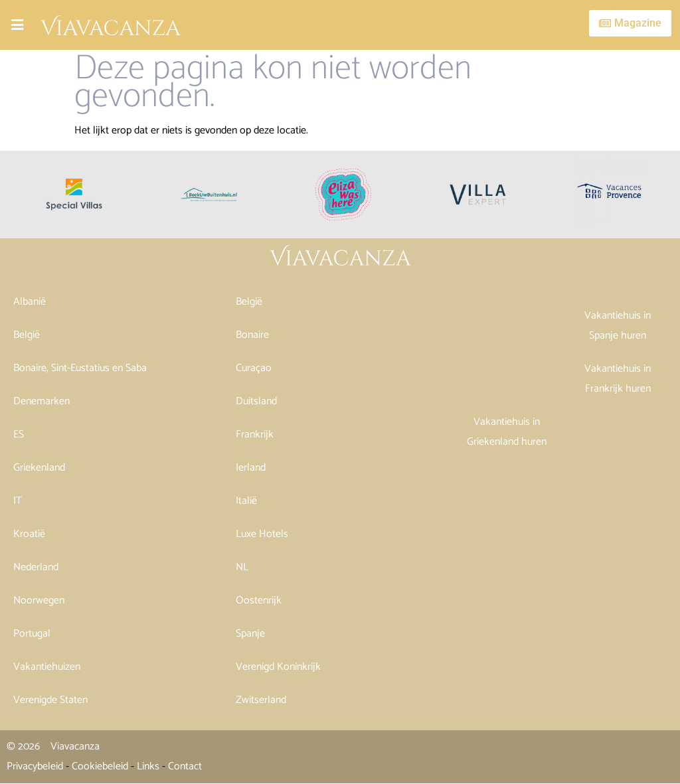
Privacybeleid (35, 766)
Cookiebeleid (100, 766)
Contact (185, 766)
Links (148, 766)
